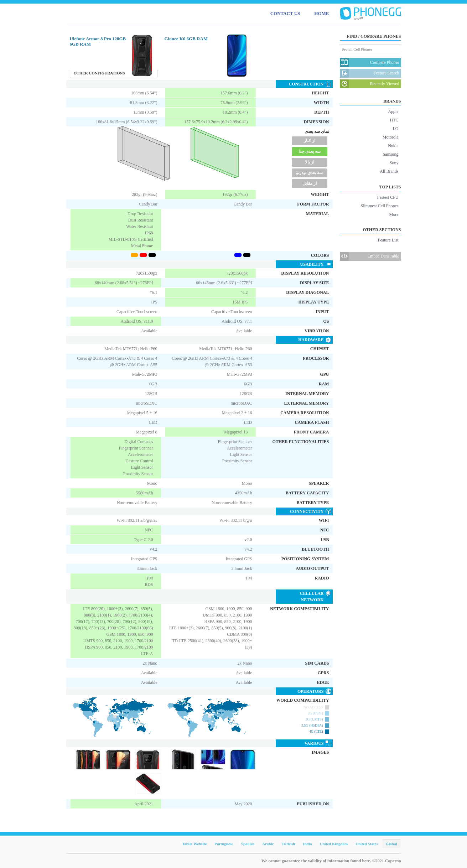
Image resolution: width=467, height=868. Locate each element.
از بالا (310, 162)
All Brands (389, 171)
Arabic (268, 844)
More (394, 214)
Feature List (388, 240)
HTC (394, 120)
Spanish (248, 844)
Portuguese (224, 844)
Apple (393, 111)
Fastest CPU (388, 197)
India (307, 844)
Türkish (289, 844)
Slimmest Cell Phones (379, 206)
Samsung (390, 154)
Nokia (393, 146)
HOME (321, 13)
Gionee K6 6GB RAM (186, 39)
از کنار (310, 141)
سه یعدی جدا (310, 151)
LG (396, 129)
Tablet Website (194, 844)
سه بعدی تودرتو (309, 173)
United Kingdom (334, 844)
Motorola (391, 137)
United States (367, 844)
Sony (394, 163)
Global (391, 844)
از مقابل (310, 183)
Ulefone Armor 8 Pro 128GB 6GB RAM (98, 41)
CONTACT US (285, 13)
